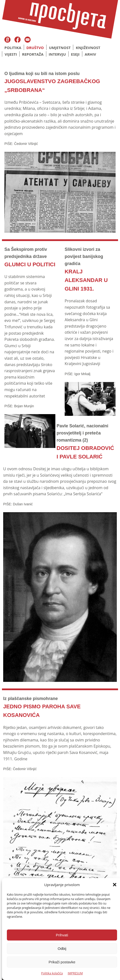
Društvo (35, 48)
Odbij (62, 948)
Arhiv (90, 54)
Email (28, 40)
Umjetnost (60, 48)
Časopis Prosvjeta (7, 40)
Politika (13, 48)
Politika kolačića (52, 973)
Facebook (18, 40)
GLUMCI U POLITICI (30, 264)
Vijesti (11, 54)
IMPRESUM (75, 973)
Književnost (88, 48)
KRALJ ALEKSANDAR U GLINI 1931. (86, 280)
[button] (115, 885)
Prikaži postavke (62, 962)
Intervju (57, 54)
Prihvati (62, 935)
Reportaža (33, 54)
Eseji (75, 54)
